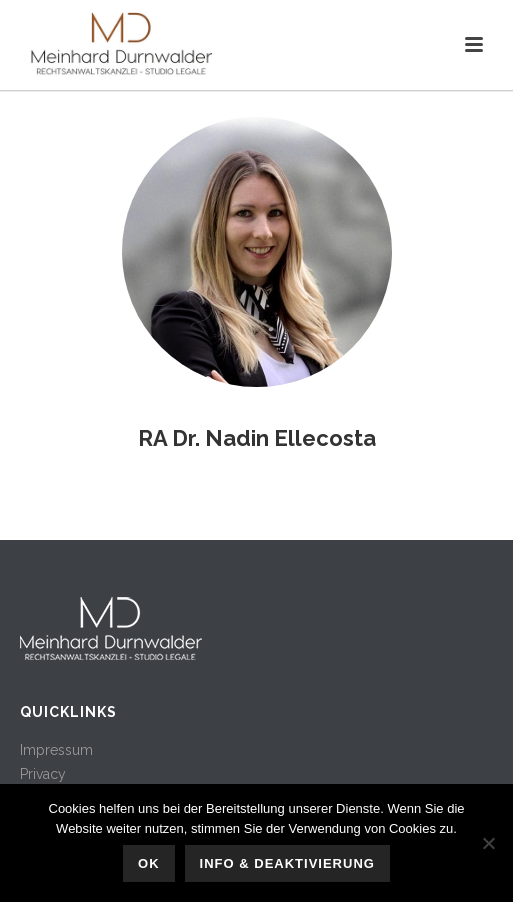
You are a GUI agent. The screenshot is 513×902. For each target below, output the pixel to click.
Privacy (43, 774)
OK (149, 863)
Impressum (56, 750)
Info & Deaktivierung (287, 863)
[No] (488, 843)
